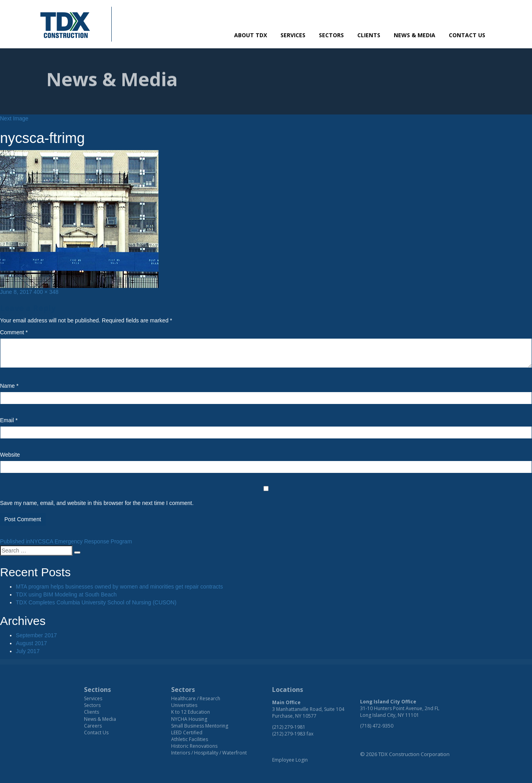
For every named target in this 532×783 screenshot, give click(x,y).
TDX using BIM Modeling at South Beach (66, 594)
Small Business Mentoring (200, 726)
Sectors (331, 35)
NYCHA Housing (189, 719)
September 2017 (36, 635)
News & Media (415, 35)
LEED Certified (187, 733)
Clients (369, 35)
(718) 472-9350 (377, 726)
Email (9, 420)
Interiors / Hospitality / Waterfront (209, 753)
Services (293, 35)
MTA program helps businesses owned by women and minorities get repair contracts (119, 587)
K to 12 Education (191, 712)
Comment (14, 332)
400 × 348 (46, 292)
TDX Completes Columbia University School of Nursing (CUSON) (96, 602)
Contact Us (467, 35)
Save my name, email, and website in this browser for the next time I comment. (97, 503)
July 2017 (28, 651)
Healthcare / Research (196, 698)
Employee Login (290, 760)
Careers (93, 726)
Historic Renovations (194, 746)
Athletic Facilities (190, 739)
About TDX (251, 35)
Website (10, 455)
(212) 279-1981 (289, 727)
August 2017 (31, 643)
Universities (184, 705)
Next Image (14, 118)
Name (9, 386)
